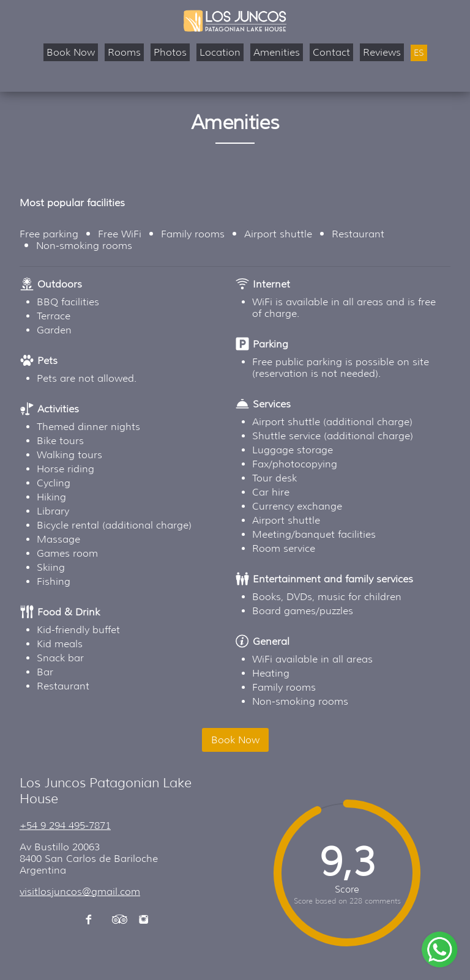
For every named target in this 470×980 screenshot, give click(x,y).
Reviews (382, 52)
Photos (170, 52)
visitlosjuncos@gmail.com (80, 892)
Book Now (71, 52)
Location (220, 52)
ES (419, 53)
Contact (331, 52)
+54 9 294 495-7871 (65, 826)
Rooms (124, 52)
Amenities (277, 52)
